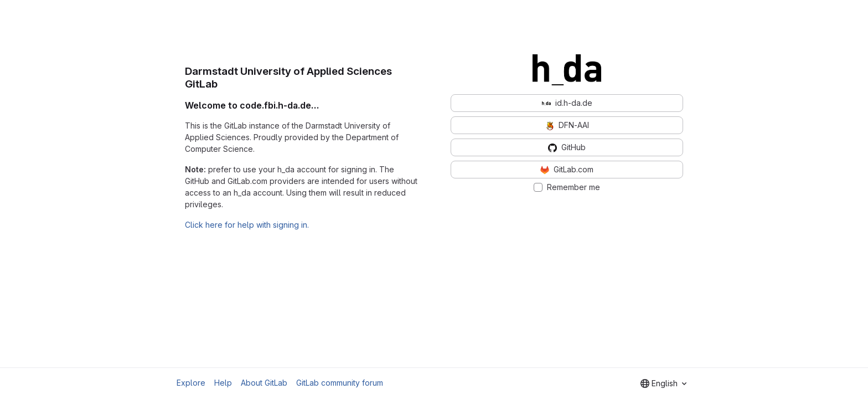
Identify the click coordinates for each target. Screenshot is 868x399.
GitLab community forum (340, 383)
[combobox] (663, 383)
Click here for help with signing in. (247, 225)
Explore (191, 383)
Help (223, 383)
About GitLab (264, 383)
